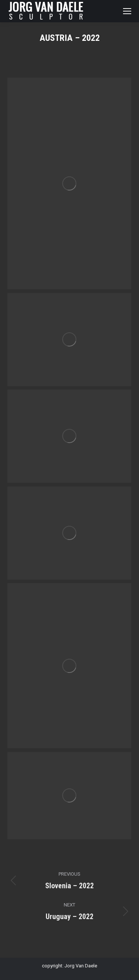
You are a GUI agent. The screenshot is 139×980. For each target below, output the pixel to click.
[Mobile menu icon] (127, 11)
